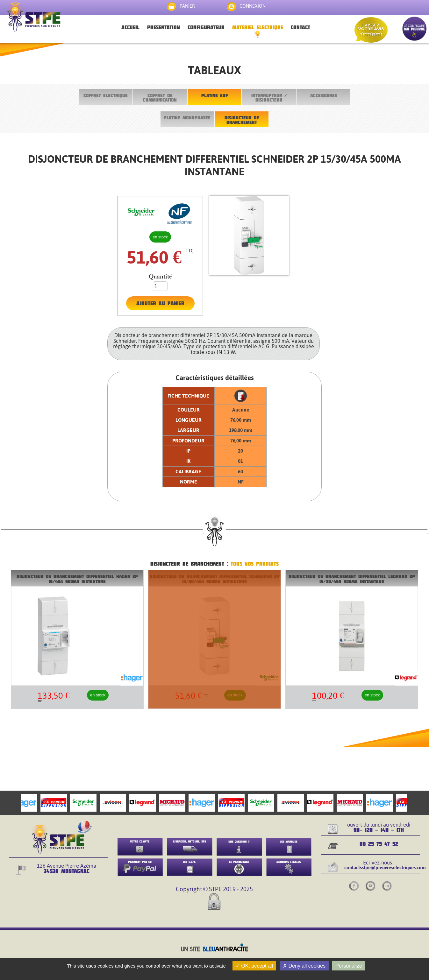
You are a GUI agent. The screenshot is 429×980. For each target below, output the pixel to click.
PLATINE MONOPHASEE (187, 118)
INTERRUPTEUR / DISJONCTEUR (269, 98)
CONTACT (300, 27)
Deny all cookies (304, 966)
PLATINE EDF (214, 95)
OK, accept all (254, 966)
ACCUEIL (130, 27)
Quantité (160, 276)
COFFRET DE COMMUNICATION (160, 98)
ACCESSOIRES (324, 95)
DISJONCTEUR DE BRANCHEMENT (242, 120)
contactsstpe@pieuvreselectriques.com (385, 867)
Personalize (349, 966)
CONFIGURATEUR (206, 27)
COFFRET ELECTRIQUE (106, 95)
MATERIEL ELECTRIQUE (258, 27)
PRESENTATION (164, 27)
